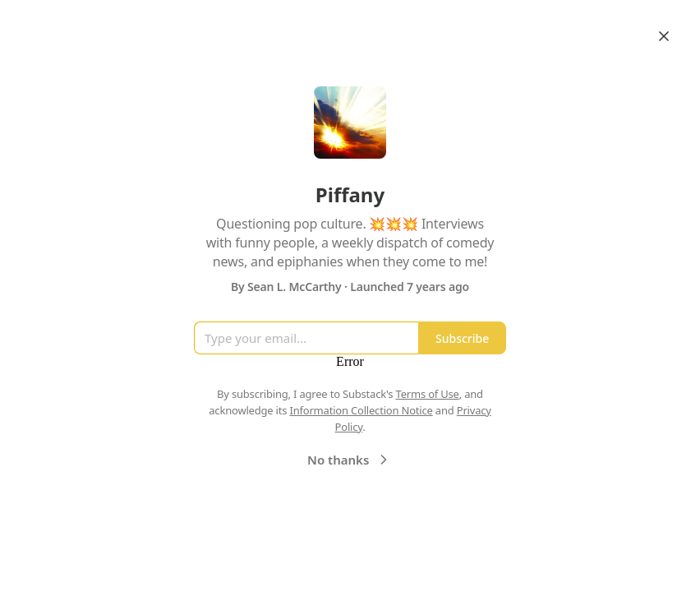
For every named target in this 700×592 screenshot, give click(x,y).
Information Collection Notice (361, 410)
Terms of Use (428, 394)
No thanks (350, 460)
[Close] (664, 36)
